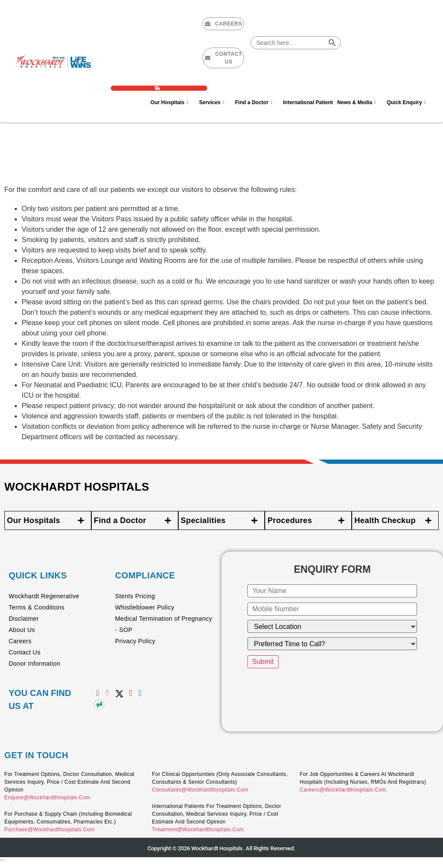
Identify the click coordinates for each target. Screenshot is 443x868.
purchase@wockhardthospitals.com (49, 830)
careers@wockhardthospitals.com (343, 790)
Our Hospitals (173, 102)
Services (215, 102)
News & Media (360, 102)
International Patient (308, 102)
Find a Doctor (257, 102)
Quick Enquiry (409, 102)
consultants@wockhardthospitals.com (200, 790)
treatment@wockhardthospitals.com (198, 830)
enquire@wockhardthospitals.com (47, 798)
